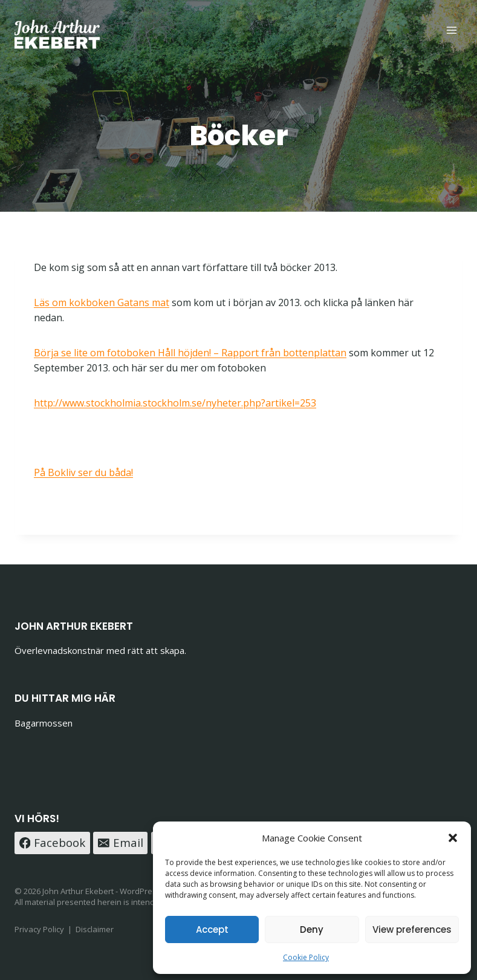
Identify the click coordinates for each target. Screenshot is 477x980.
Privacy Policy (39, 929)
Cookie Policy (306, 957)
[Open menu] (451, 30)
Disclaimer (95, 929)
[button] (453, 838)
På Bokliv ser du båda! (83, 472)
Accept (212, 929)
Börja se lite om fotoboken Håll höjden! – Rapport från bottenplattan (190, 353)
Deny (312, 929)
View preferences (412, 929)
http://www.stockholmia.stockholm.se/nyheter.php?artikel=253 (175, 403)
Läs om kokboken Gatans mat (102, 302)
